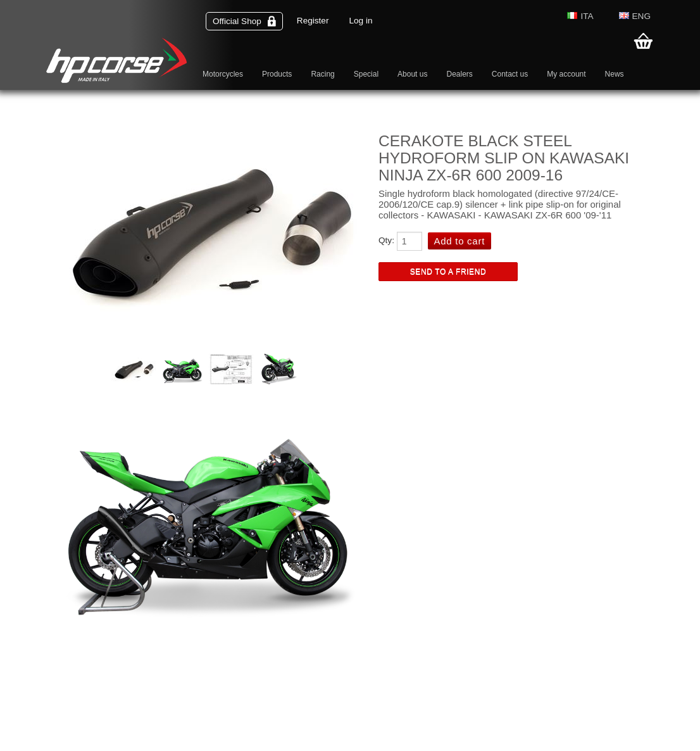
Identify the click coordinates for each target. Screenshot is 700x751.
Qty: (386, 240)
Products (277, 74)
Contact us (510, 74)
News (615, 74)
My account (566, 74)
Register (313, 21)
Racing (322, 74)
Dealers (459, 74)
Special (366, 74)
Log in (360, 21)
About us (412, 74)
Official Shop (244, 21)
